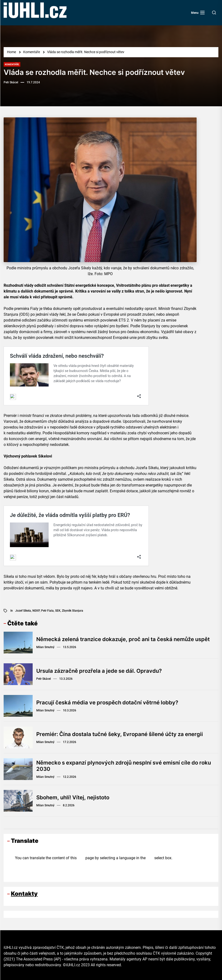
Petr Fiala (47, 611)
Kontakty (24, 894)
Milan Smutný (45, 647)
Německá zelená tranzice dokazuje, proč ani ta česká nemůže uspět (123, 639)
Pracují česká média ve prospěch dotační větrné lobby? (107, 702)
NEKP (36, 611)
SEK (58, 611)
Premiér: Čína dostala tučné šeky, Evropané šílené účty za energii (119, 734)
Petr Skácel (11, 82)
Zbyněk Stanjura (73, 611)
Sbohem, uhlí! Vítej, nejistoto (73, 797)
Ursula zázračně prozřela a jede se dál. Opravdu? (99, 671)
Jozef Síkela (23, 611)
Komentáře (12, 64)
